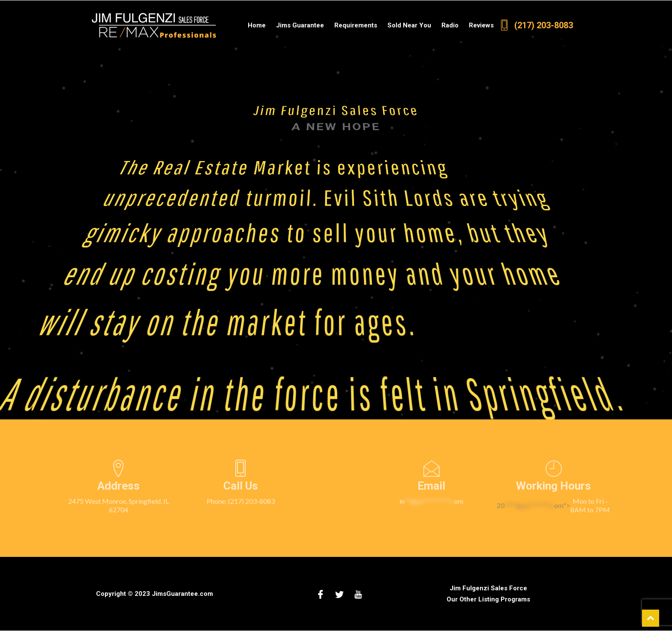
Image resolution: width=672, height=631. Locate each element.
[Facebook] (321, 594)
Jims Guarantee (300, 25)
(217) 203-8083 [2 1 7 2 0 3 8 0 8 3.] (536, 25)
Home (257, 25)
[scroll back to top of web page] (651, 618)
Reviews (481, 25)
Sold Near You (409, 25)
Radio (450, 25)
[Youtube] (358, 594)
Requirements (356, 25)
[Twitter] (339, 594)
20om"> (594, 505)
